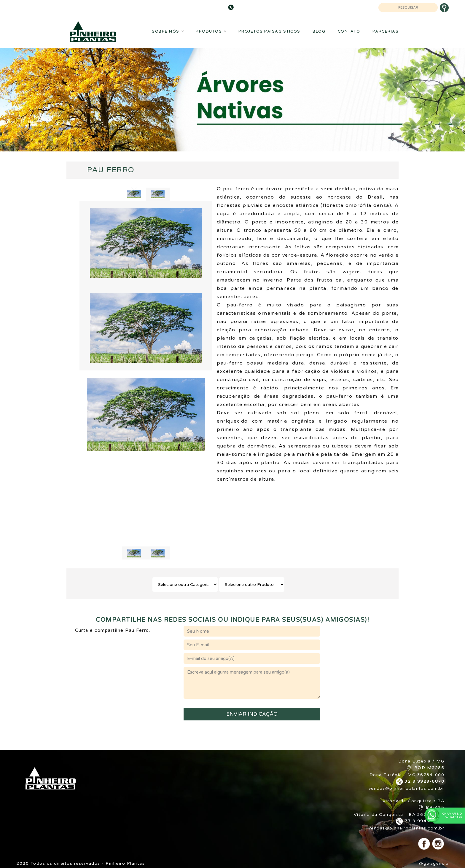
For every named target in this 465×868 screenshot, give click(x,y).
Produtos (211, 31)
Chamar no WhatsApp (448, 815)
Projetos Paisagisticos (269, 31)
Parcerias (386, 31)
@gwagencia (434, 863)
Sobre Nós (168, 31)
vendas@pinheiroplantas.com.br (407, 788)
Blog (319, 31)
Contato (349, 31)
